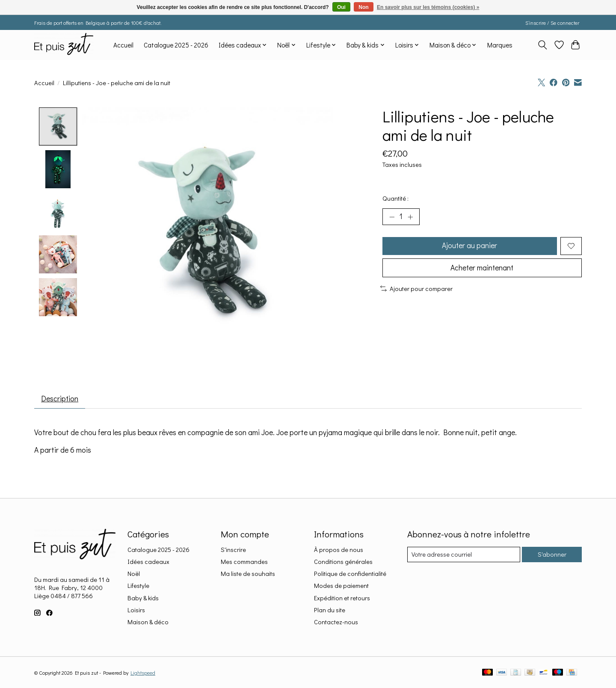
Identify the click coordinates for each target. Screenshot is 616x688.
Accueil (123, 45)
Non (363, 7)
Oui (341, 7)
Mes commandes (244, 562)
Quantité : (395, 198)
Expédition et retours (342, 598)
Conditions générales (343, 562)
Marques (500, 45)
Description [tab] (60, 399)
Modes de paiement (341, 586)
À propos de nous (339, 550)
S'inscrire (233, 550)
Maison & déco (148, 622)
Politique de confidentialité (350, 574)
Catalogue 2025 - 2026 (176, 45)
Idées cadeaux (148, 562)
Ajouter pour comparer (416, 289)
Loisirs (136, 610)
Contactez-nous (336, 622)
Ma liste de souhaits (248, 574)
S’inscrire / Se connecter (552, 23)
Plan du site (330, 610)
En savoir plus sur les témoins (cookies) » (428, 7)
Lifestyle (138, 586)
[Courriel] (463, 555)
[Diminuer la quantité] (392, 217)
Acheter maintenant (482, 269)
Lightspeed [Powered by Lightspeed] (143, 673)
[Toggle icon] (543, 45)
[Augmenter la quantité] (411, 217)
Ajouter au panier (469, 246)
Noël (134, 574)
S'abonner (552, 555)
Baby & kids (143, 598)
